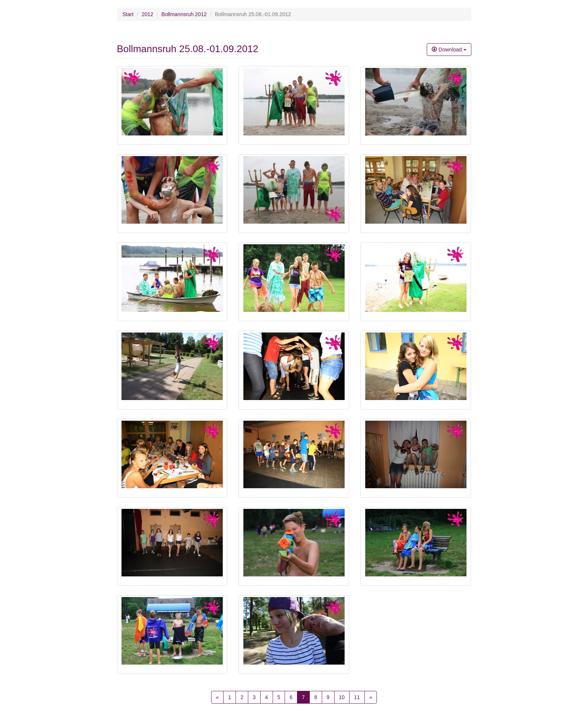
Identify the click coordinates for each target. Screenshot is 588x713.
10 (342, 697)
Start (128, 14)
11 (357, 697)
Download (449, 50)
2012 (148, 14)
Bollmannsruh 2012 (184, 14)
